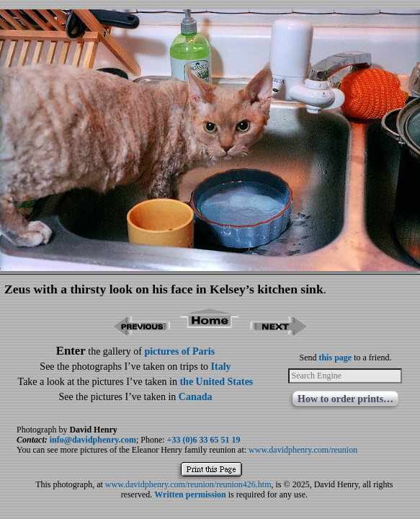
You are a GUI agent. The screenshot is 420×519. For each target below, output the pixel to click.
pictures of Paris (179, 351)
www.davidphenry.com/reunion (303, 450)
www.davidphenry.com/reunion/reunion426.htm (188, 484)
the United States (216, 382)
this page (335, 358)
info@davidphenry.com (93, 440)
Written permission (190, 494)
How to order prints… (345, 399)
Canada (196, 397)
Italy (221, 367)
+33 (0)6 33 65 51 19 (204, 440)
